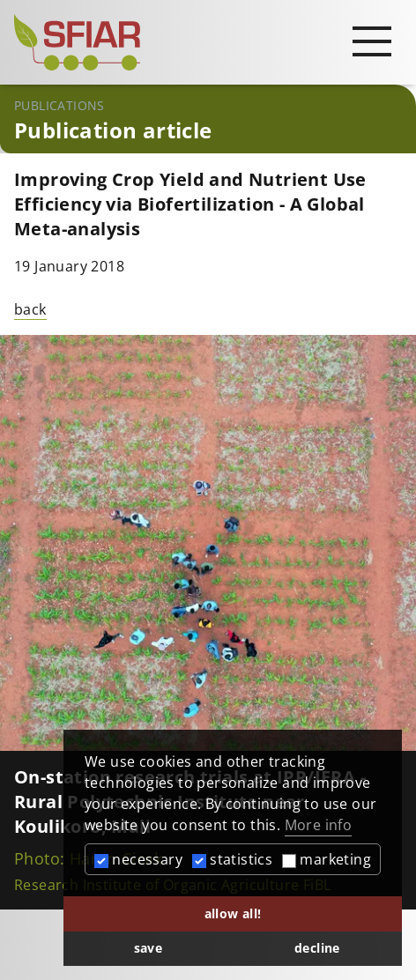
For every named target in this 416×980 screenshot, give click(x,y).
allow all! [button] (233, 913)
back (30, 309)
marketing (327, 859)
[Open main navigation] (372, 41)
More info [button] (319, 825)
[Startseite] (208, 42)
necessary (138, 859)
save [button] (149, 948)
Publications (59, 105)
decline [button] (317, 948)
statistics (232, 859)
